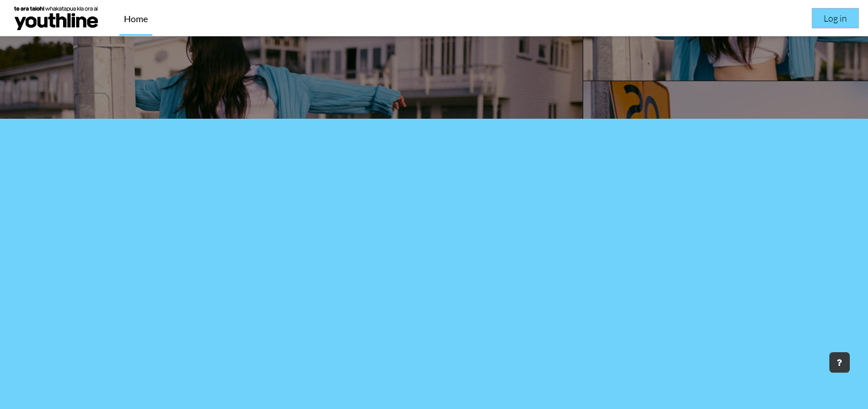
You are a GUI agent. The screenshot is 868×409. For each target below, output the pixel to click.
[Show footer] (840, 362)
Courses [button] (434, 297)
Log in (835, 18)
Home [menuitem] (136, 18)
